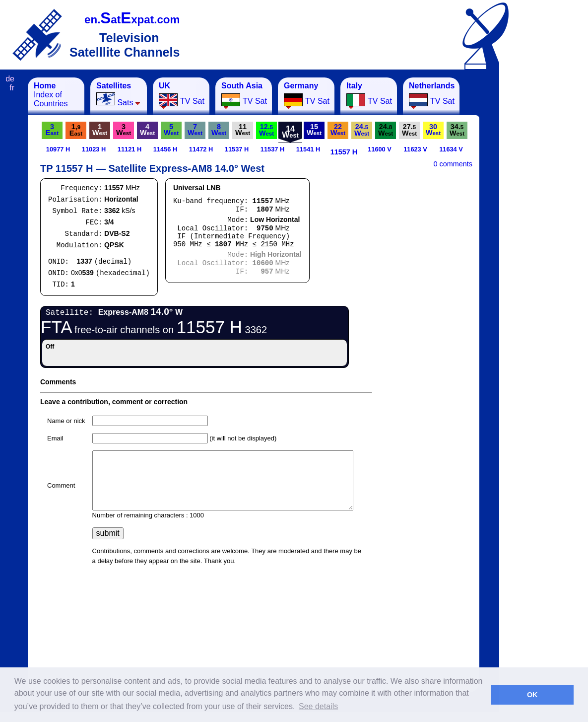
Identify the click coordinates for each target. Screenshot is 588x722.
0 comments (453, 164)
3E (52, 130)
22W (338, 130)
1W (100, 130)
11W (243, 130)
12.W (266, 130)
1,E (76, 130)
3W (124, 130)
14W (290, 132)
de (10, 79)
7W (195, 130)
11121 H (130, 149)
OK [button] (532, 695)
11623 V (415, 149)
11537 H (237, 149)
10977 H (58, 149)
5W (171, 130)
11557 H (344, 152)
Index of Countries (51, 95)
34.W (457, 130)
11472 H (201, 149)
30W (433, 130)
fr (12, 88)
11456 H (165, 149)
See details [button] (318, 706)
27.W (409, 130)
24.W (362, 130)
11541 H (308, 149)
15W (314, 130)
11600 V (380, 149)
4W (147, 130)
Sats (118, 94)
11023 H (94, 149)
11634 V (451, 149)
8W (219, 130)
